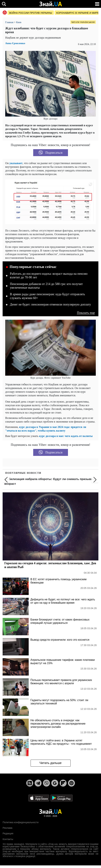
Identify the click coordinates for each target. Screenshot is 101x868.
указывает (16, 163)
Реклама (7, 828)
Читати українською (83, 22)
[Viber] (46, 783)
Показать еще (86, 313)
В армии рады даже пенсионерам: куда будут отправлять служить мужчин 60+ (47, 296)
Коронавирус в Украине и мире (78, 13)
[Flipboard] (63, 783)
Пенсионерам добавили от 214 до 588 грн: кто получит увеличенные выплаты (46, 286)
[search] (4, 4)
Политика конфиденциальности (21, 822)
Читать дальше (50, 763)
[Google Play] (62, 798)
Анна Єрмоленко (15, 43)
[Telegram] (38, 783)
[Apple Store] (39, 798)
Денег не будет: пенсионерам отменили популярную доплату (50, 304)
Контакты (8, 839)
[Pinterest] (71, 783)
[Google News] (55, 783)
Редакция (8, 833)
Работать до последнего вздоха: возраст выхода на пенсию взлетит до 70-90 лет (49, 276)
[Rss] (30, 783)
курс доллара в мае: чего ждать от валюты (66, 436)
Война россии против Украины (31, 13)
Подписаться (50, 153)
